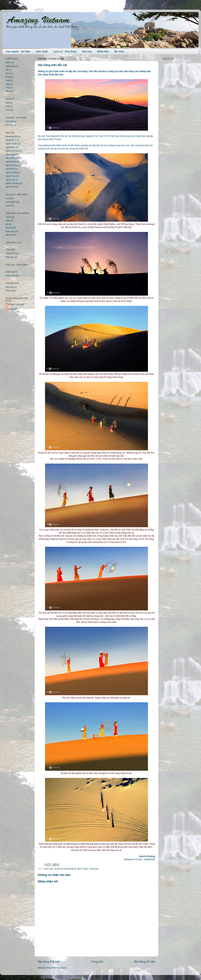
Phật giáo (10, 257)
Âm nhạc (10, 125)
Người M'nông (12, 158)
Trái (7, 110)
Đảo (7, 91)
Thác (8, 88)
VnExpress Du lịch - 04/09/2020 (139, 859)
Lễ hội (8, 206)
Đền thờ (9, 235)
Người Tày (10, 180)
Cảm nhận (42, 51)
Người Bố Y (11, 140)
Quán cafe (10, 276)
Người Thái (11, 176)
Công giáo (10, 253)
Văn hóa (87, 51)
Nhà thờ (9, 228)
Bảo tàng (10, 287)
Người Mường (12, 165)
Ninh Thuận (83, 869)
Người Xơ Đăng (13, 183)
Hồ (7, 70)
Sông (8, 84)
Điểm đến (103, 51)
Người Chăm (11, 144)
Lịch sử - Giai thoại (65, 51)
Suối (8, 80)
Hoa (7, 106)
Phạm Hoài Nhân (17, 304)
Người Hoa (10, 155)
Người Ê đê (11, 187)
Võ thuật (9, 121)
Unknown (13, 309)
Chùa (8, 217)
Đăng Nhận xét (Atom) (56, 968)
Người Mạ (10, 169)
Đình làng (10, 231)
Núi (7, 73)
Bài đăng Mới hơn (49, 962)
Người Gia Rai (12, 151)
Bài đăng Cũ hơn (145, 962)
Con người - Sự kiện (18, 51)
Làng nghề (10, 202)
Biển (8, 62)
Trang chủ (97, 962)
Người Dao (10, 147)
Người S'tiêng (12, 173)
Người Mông (11, 162)
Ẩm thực (119, 51)
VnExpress (94, 869)
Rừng (8, 77)
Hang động (11, 66)
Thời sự (9, 291)
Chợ (7, 198)
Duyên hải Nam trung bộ (65, 869)
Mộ (7, 224)
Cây (7, 103)
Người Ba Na (11, 137)
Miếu (8, 221)
